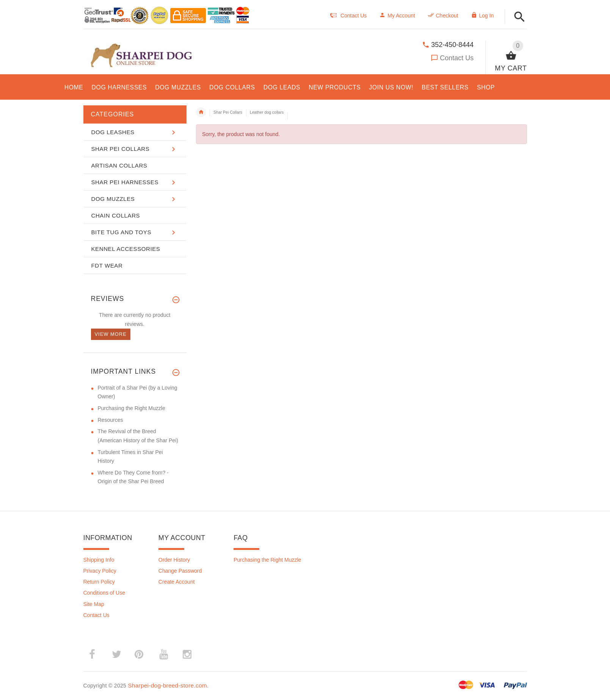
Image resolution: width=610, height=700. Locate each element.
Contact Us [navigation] (348, 16)
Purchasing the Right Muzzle (267, 560)
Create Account (177, 582)
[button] (520, 17)
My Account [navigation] (397, 16)
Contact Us (457, 58)
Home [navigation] (201, 112)
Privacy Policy (100, 571)
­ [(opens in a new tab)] (96, 654)
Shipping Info (99, 560)
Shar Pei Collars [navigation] (228, 112)
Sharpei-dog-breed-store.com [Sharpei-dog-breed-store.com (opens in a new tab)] (167, 685)
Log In (482, 16)
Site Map (94, 604)
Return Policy (99, 582)
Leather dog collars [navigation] (267, 112)
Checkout (443, 16)
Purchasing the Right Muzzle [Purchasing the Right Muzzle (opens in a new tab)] (132, 408)
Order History (174, 560)
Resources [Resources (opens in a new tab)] (111, 420)
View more (111, 334)
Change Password (180, 571)
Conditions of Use (104, 593)
